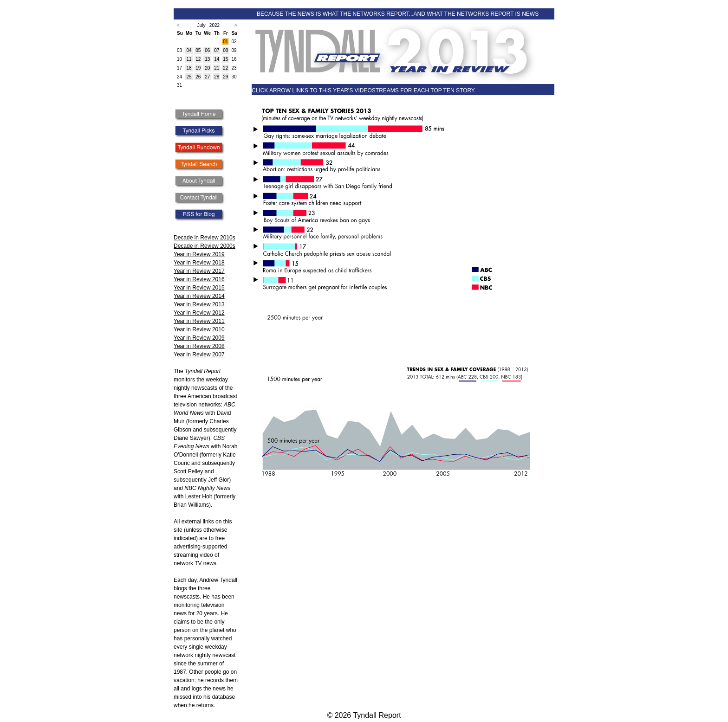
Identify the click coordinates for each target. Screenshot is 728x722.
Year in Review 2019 (199, 254)
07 (217, 50)
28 (217, 77)
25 (189, 77)
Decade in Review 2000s (205, 246)
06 (207, 50)
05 (198, 50)
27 (207, 77)
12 (198, 59)
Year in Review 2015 (199, 288)
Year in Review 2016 (199, 279)
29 (225, 77)
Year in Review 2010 (199, 329)
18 (189, 68)
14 (217, 59)
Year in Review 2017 (199, 271)
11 (189, 59)
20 (207, 68)
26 (198, 77)
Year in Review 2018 (199, 263)
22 (225, 68)
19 (198, 68)
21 (217, 68)
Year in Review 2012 (199, 313)
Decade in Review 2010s (205, 238)
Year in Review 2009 (199, 338)
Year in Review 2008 (199, 346)
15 (225, 59)
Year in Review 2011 (199, 321)
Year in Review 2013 (199, 304)
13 (207, 59)
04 (189, 50)
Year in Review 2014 (199, 296)
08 (225, 50)
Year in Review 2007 (199, 355)
